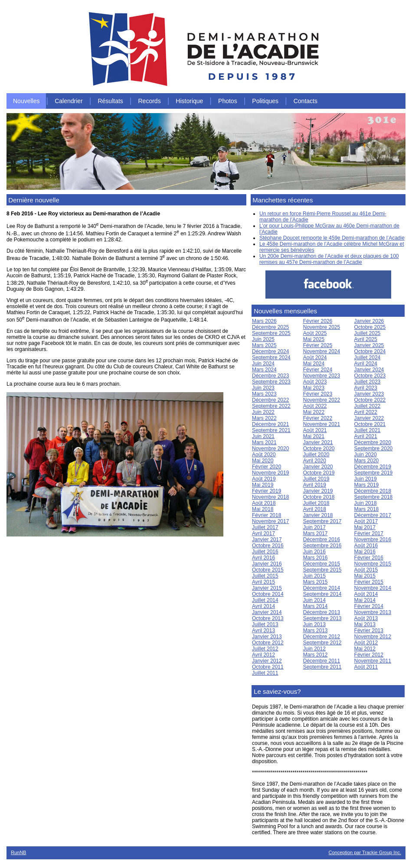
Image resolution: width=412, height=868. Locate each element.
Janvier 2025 (369, 345)
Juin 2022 (263, 412)
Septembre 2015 (322, 570)
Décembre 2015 (322, 564)
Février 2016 (369, 558)
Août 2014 (366, 594)
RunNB (18, 852)
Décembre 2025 (270, 327)
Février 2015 (369, 582)
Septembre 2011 (322, 667)
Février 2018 (266, 515)
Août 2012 (366, 643)
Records (150, 101)
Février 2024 (318, 370)
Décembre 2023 (270, 376)
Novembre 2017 (270, 521)
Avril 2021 (366, 436)
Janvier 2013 (267, 637)
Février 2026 (318, 321)
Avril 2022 (366, 412)
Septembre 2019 (374, 473)
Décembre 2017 (373, 515)
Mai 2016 (365, 552)
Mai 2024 (314, 364)
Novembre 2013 (373, 612)
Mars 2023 (264, 394)
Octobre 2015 (268, 570)
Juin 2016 (314, 552)
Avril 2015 (263, 582)
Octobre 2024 (370, 351)
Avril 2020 (315, 461)
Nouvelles (26, 101)
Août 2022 (315, 406)
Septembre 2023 (271, 382)
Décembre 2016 (322, 540)
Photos (228, 101)
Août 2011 (366, 667)
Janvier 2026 (369, 321)
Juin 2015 (314, 576)
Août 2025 (315, 333)
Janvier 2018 (318, 515)
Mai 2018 (263, 509)
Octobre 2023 (370, 376)
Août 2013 (366, 618)
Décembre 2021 (270, 424)
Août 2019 (264, 479)
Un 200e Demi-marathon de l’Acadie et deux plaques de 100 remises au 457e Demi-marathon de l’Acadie (329, 259)
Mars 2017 (316, 533)
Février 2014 (369, 606)
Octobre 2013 (268, 618)
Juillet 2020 (316, 455)
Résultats (110, 101)
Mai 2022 (314, 412)
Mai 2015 (365, 576)
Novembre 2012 (373, 637)
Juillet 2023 (368, 382)
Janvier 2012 (267, 661)
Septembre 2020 (374, 449)
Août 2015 (366, 570)
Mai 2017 (365, 527)
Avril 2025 (366, 339)
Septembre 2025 (271, 333)
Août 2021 (315, 430)
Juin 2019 (366, 479)
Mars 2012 (316, 655)
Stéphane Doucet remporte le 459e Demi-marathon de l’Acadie (332, 238)
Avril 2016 (263, 558)
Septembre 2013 (322, 618)
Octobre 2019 (319, 473)
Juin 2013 (314, 624)
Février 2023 (318, 394)
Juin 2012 (314, 649)
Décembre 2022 (270, 400)
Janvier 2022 (369, 418)
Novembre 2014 (373, 588)
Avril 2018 (315, 509)
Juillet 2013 (265, 624)
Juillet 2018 (316, 503)
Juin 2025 (263, 339)
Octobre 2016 (268, 546)
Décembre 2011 (322, 661)
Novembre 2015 (373, 564)
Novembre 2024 (322, 351)
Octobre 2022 (370, 400)
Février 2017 (369, 533)
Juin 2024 (263, 364)
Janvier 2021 (318, 442)
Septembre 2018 (374, 497)
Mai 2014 (365, 600)
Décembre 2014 (322, 588)
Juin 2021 (263, 436)
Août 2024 (315, 358)
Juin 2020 (366, 455)
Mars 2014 (316, 606)
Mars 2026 (264, 321)
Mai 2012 (365, 649)
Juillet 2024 (368, 358)
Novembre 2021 (322, 424)
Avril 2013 (263, 631)
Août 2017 (366, 521)
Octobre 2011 (268, 667)
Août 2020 (264, 455)
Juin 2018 (366, 503)
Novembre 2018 (270, 497)
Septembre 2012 (322, 643)
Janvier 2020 (318, 467)
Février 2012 (369, 655)
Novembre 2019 (270, 473)
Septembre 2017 (322, 521)
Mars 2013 (316, 631)
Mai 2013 (365, 624)
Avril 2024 (366, 364)
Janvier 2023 (369, 394)
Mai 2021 (314, 436)
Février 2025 (318, 345)
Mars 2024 (264, 370)
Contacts (306, 101)
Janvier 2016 (267, 564)
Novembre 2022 (322, 400)
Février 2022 (318, 418)
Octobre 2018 (319, 497)
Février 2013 (369, 631)
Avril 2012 (263, 655)
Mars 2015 (316, 582)
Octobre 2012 (268, 643)
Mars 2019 (367, 485)
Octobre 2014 (268, 594)
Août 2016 (366, 546)
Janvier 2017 (267, 540)
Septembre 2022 (271, 406)
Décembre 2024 (270, 351)
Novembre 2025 (322, 327)
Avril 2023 (366, 388)
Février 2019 (266, 491)
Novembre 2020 (270, 449)
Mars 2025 (264, 345)
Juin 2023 (263, 388)
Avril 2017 (263, 533)
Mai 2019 (263, 485)
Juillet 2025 (368, 333)
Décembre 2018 (373, 491)
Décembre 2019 (373, 467)
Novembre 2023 (322, 376)
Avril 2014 (263, 606)
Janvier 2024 (369, 370)
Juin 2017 (314, 527)
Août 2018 (264, 503)
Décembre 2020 (373, 442)
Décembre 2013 (322, 612)
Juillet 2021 (368, 430)
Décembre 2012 (322, 637)
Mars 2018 (367, 509)
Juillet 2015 (265, 576)
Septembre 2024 (271, 358)
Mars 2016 (316, 558)
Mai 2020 (263, 461)
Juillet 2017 (265, 527)
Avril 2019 (315, 485)
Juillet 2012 (265, 649)
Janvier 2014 (267, 612)
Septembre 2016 (322, 546)
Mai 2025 (314, 339)
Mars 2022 (264, 418)
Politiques (265, 101)
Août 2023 (315, 382)
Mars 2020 (367, 461)
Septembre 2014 (322, 594)
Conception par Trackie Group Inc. (365, 852)
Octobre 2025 (370, 327)
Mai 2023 (314, 388)
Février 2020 (266, 467)
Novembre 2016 (373, 540)
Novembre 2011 (373, 661)
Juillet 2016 (265, 552)
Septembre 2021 (271, 430)
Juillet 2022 (368, 406)
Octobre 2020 (319, 449)
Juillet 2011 (265, 673)
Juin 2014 (314, 600)
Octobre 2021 (370, 424)
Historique (189, 101)
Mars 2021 (264, 442)
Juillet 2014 (265, 600)
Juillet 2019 (316, 479)
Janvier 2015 (267, 588)
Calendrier (69, 101)
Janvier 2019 (318, 491)
